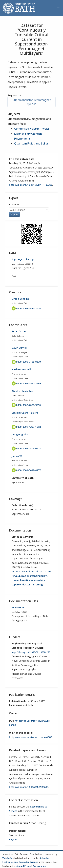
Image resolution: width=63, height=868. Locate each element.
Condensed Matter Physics (32, 129)
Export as (14, 204)
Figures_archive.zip (23, 259)
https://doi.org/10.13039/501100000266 (31, 652)
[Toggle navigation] (58, 8)
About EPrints (24, 866)
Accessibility (39, 866)
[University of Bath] (19, 8)
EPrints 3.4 (7, 858)
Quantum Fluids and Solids (31, 143)
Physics (13, 839)
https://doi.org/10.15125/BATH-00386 (31, 185)
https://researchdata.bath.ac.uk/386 (30, 737)
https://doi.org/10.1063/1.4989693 (29, 787)
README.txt (19, 607)
